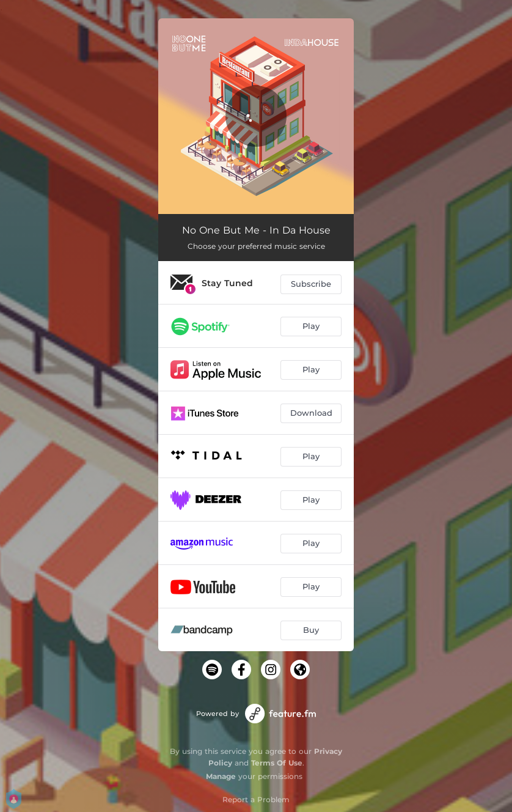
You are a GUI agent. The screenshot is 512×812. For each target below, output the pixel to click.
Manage (221, 776)
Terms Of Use (277, 763)
